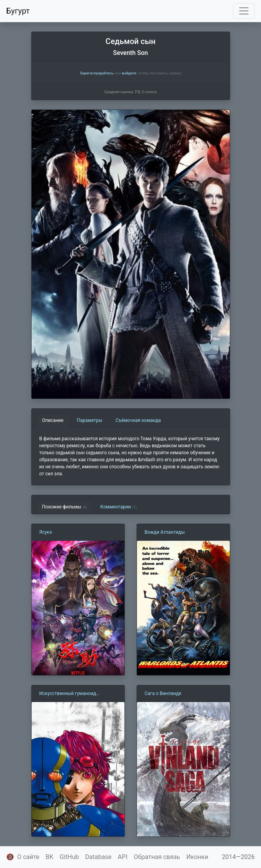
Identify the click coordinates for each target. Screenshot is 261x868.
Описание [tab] (53, 420)
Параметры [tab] (90, 420)
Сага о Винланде (163, 693)
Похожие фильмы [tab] (65, 507)
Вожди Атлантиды (165, 532)
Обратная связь (157, 857)
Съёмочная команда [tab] (138, 420)
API (123, 857)
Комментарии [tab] (118, 507)
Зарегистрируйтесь (96, 73)
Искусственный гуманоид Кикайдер (68, 694)
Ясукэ (46, 532)
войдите (129, 73)
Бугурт (18, 11)
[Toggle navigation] (244, 11)
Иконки (197, 857)
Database (98, 857)
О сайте (28, 857)
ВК (50, 857)
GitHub (69, 857)
